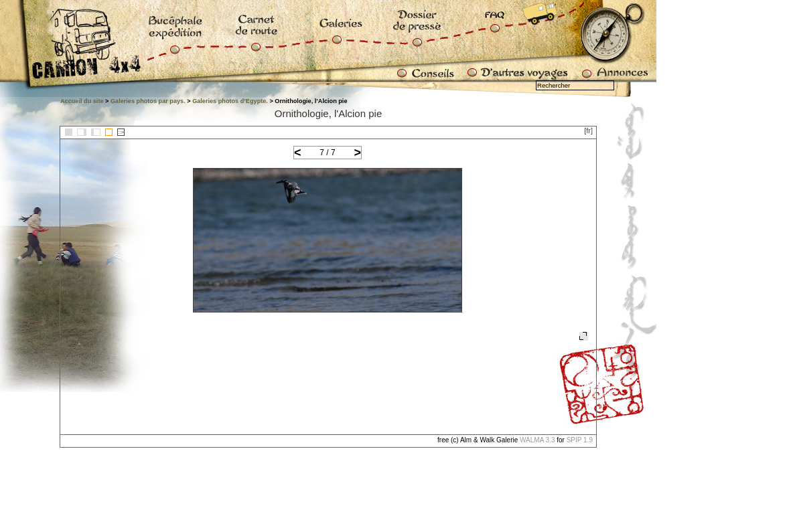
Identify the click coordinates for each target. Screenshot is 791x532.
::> (121, 132)
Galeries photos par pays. (148, 101)
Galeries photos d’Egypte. (230, 101)
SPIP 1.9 (580, 440)
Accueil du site (82, 101)
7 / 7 (327, 153)
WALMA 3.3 (537, 440)
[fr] (588, 130)
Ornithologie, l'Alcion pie (328, 113)
